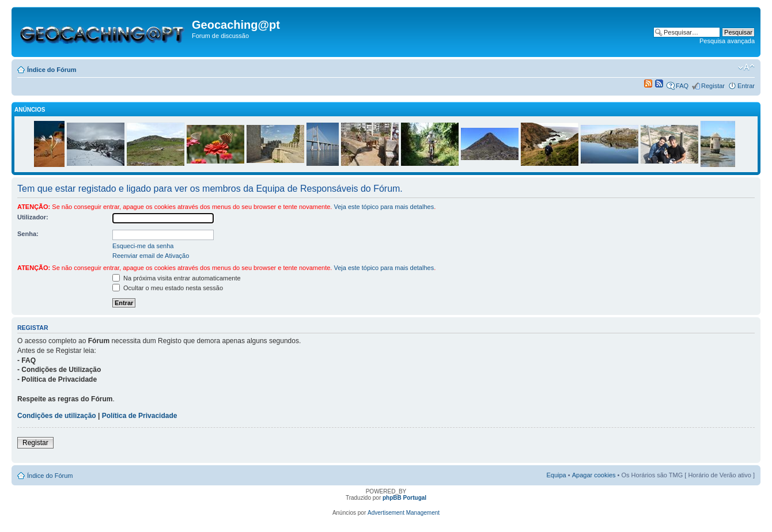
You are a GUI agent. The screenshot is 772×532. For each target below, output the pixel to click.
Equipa (556, 475)
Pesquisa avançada (727, 41)
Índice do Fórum (52, 70)
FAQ (682, 86)
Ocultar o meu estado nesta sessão (168, 288)
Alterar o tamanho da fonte (746, 67)
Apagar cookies (594, 475)
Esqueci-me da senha (143, 246)
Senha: (28, 234)
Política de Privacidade (140, 416)
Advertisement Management (404, 513)
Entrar (746, 86)
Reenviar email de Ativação (151, 256)
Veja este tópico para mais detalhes (384, 207)
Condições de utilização (57, 416)
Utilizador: (33, 217)
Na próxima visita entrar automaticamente (177, 278)
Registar (713, 86)
